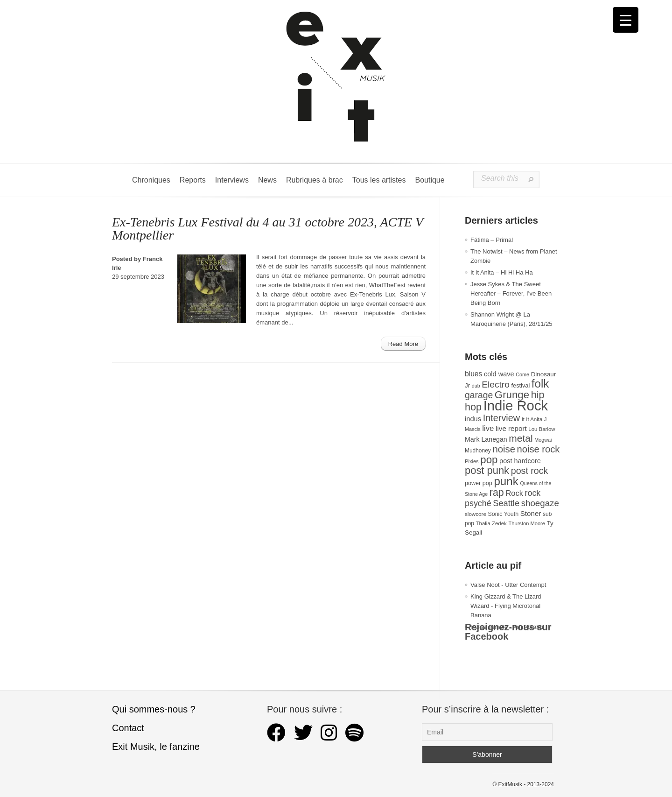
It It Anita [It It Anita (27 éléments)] (532, 419)
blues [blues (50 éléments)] (473, 374)
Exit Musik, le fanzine (156, 747)
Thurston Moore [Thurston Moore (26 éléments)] (527, 523)
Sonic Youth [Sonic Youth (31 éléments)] (504, 514)
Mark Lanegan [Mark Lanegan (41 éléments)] (486, 439)
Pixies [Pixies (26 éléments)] (472, 461)
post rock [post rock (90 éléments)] (530, 471)
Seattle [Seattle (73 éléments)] (506, 503)
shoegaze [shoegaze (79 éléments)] (540, 503)
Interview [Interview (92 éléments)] (501, 418)
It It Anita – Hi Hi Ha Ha (502, 272)
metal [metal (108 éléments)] (521, 438)
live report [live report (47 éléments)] (511, 428)
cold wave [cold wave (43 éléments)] (499, 374)
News (267, 180)
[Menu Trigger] (626, 20)
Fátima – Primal (492, 240)
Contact (128, 728)
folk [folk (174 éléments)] (540, 384)
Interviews (232, 180)
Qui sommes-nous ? (154, 709)
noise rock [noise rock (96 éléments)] (539, 449)
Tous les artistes (379, 180)
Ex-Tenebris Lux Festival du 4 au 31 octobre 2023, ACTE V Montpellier (268, 229)
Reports (193, 180)
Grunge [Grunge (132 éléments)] (512, 395)
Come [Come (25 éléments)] (522, 374)
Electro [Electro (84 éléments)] (496, 384)
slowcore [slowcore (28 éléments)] (476, 514)
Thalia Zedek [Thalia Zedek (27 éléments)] (491, 523)
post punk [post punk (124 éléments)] (487, 470)
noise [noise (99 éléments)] (504, 449)
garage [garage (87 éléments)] (479, 395)
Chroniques (151, 180)
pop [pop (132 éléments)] (489, 460)
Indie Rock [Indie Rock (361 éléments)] (516, 406)
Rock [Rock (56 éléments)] (514, 493)
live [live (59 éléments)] (488, 428)
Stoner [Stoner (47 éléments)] (531, 513)
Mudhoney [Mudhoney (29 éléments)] (478, 451)
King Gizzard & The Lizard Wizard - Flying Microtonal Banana (506, 606)
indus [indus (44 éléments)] (473, 419)
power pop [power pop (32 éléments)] (479, 483)
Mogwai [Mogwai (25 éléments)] (543, 440)
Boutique (430, 180)
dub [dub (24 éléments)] (476, 386)
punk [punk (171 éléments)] (506, 481)
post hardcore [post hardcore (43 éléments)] (520, 461)
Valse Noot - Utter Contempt (508, 585)
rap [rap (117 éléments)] (497, 493)
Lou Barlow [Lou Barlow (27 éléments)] (542, 429)
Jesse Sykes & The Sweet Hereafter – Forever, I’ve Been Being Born (511, 293)
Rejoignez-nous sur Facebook (508, 632)
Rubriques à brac (315, 180)
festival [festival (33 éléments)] (521, 385)
